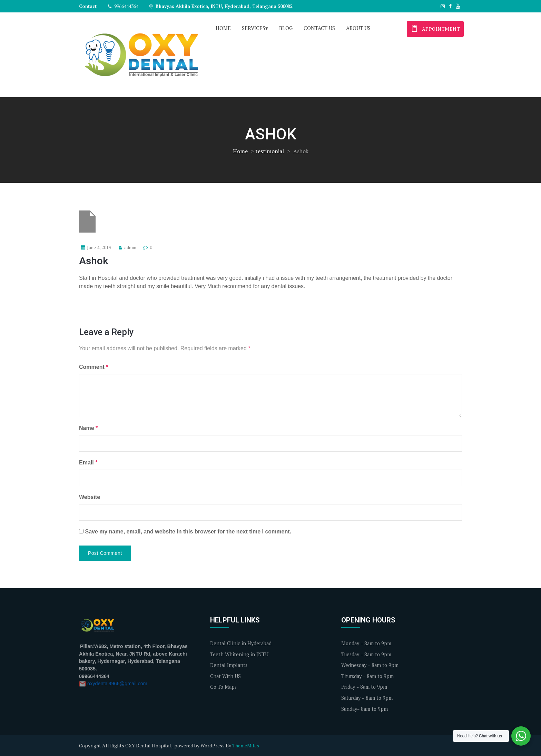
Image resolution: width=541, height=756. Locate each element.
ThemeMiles (246, 745)
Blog (286, 28)
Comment (94, 367)
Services (254, 28)
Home (223, 28)
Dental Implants (229, 665)
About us (358, 28)
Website (90, 497)
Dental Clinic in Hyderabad (241, 643)
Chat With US (225, 676)
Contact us (319, 28)
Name (88, 428)
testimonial (270, 151)
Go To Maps (223, 687)
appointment (435, 28)
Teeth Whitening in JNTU (239, 654)
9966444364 (123, 6)
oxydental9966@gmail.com (117, 684)
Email (88, 463)
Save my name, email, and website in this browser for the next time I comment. (188, 532)
